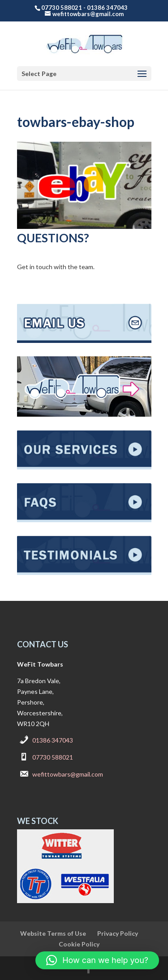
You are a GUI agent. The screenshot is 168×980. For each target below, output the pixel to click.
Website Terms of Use (53, 933)
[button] (97, 960)
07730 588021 (53, 757)
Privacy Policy (118, 933)
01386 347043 (53, 740)
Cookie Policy (79, 944)
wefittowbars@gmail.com (68, 774)
